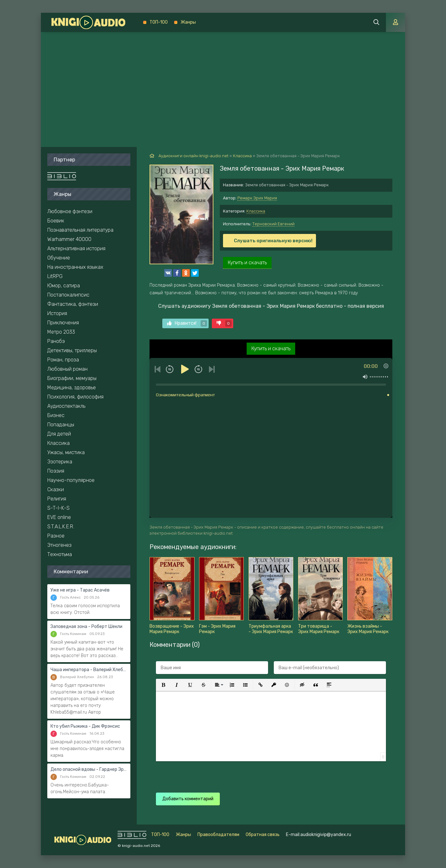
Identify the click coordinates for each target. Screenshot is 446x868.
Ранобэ (56, 341)
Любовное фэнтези (70, 211)
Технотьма (60, 554)
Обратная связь (263, 835)
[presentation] (268, 774)
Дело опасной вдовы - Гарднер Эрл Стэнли (89, 769)
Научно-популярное (71, 480)
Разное (56, 536)
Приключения (63, 323)
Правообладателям (218, 835)
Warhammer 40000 (69, 239)
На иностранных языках (75, 267)
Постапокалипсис (68, 295)
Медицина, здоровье (72, 387)
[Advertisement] (223, 80)
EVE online (59, 517)
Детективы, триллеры (72, 350)
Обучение (59, 258)
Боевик (56, 221)
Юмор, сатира (64, 286)
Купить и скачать (247, 263)
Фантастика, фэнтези (73, 304)
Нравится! (187, 323)
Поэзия (56, 471)
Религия (57, 499)
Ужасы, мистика (66, 452)
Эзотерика (60, 462)
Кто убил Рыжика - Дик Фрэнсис (85, 726)
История (57, 313)
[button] (163, 685)
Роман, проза (63, 360)
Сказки (56, 489)
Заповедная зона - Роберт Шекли (86, 627)
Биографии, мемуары (72, 378)
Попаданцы (61, 425)
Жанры (188, 22)
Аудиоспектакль (66, 406)
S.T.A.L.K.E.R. (61, 527)
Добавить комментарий (188, 799)
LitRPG (55, 276)
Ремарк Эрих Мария (257, 198)
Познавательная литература (80, 230)
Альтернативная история (76, 248)
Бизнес (56, 415)
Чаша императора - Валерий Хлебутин (89, 670)
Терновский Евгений (273, 224)
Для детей (59, 434)
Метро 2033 (61, 332)
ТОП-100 (159, 22)
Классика (256, 211)
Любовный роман (67, 369)
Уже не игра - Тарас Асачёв (80, 590)
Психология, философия (75, 397)
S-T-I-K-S (58, 508)
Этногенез (59, 545)
